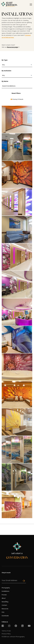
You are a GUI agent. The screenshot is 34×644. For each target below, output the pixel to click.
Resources (5, 609)
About (4, 598)
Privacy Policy (6, 634)
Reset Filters (16, 93)
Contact (4, 605)
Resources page (13, 47)
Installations (5, 591)
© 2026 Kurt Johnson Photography (13, 637)
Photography (6, 588)
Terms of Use (6, 631)
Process (4, 595)
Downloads (5, 616)
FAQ (3, 612)
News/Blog (5, 602)
